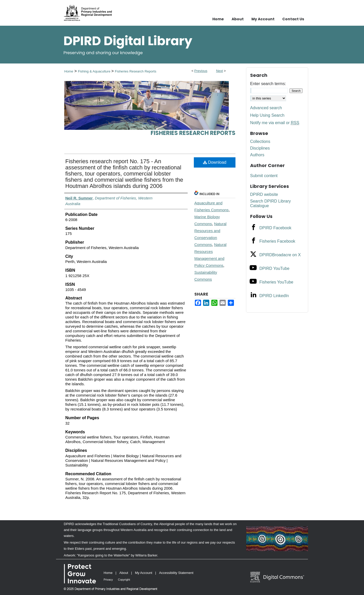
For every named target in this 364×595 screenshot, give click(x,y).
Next (219, 71)
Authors (257, 155)
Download (215, 162)
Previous (201, 71)
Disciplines (260, 148)
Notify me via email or (275, 123)
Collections (260, 141)
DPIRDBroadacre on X (280, 255)
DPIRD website (264, 194)
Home (69, 71)
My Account (144, 573)
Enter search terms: (268, 84)
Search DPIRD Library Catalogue (270, 203)
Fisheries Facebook (277, 241)
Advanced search (266, 108)
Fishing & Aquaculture (95, 71)
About (124, 573)
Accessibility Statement (176, 573)
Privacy (108, 580)
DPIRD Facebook (275, 228)
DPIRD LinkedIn (274, 296)
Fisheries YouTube (276, 282)
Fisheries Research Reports (136, 71)
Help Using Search (267, 115)
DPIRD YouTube (274, 268)
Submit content (264, 176)
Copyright (124, 580)
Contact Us (293, 19)
